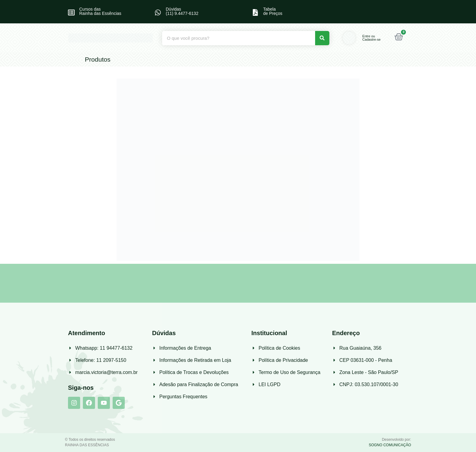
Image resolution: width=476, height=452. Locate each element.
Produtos (98, 59)
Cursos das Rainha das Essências (100, 11)
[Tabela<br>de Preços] (255, 12)
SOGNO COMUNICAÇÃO (390, 445)
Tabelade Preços (273, 11)
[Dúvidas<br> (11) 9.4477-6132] (158, 12)
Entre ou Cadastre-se (372, 38)
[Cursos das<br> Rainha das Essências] (71, 12)
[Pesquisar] (322, 38)
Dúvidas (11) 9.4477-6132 (182, 11)
